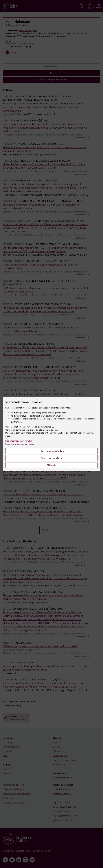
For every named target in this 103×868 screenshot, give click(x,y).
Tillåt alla (51, 465)
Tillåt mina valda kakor (52, 458)
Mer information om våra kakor (20, 441)
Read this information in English (20, 444)
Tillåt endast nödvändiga (52, 451)
